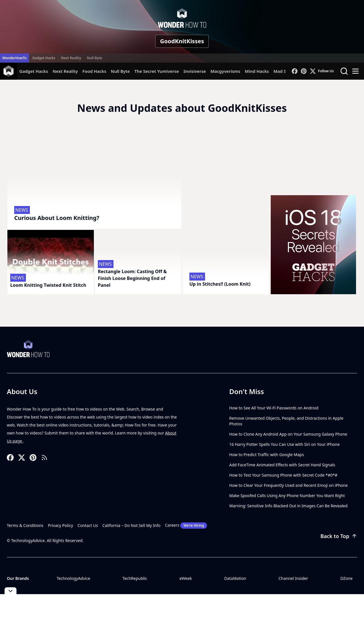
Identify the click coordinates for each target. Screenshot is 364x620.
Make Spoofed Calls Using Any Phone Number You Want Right (287, 496)
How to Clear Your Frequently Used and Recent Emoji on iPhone (288, 485)
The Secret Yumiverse (157, 71)
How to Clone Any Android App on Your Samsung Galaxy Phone (288, 434)
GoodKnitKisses (182, 41)
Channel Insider (293, 578)
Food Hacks (94, 71)
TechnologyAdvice (73, 578)
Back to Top (339, 536)
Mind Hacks (257, 71)
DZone (347, 578)
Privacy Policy (61, 525)
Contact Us (88, 525)
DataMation (235, 578)
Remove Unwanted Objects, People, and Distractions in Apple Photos (286, 421)
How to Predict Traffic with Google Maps (267, 455)
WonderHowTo (15, 58)
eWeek (186, 578)
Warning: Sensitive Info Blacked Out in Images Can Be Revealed (288, 506)
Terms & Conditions (25, 525)
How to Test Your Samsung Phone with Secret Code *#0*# (283, 475)
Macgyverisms (225, 71)
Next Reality (71, 58)
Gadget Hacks (44, 58)
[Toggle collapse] (11, 591)
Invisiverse (195, 71)
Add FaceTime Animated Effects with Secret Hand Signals (282, 465)
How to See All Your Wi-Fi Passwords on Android (274, 408)
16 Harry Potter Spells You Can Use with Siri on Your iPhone (284, 444)
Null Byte (94, 58)
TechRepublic (135, 578)
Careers (186, 526)
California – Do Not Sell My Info (131, 525)
